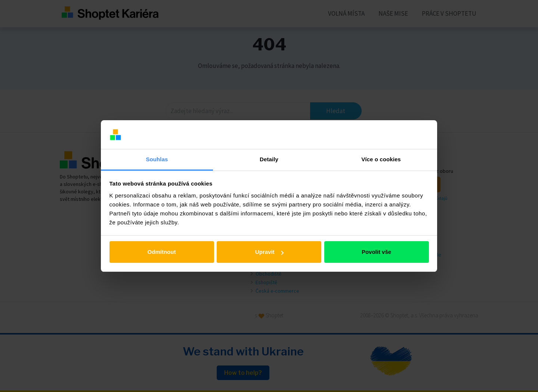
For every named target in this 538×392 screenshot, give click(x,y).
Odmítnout (162, 252)
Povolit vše (376, 252)
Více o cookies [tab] (381, 159)
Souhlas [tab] (157, 159)
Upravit (269, 252)
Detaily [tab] (269, 159)
